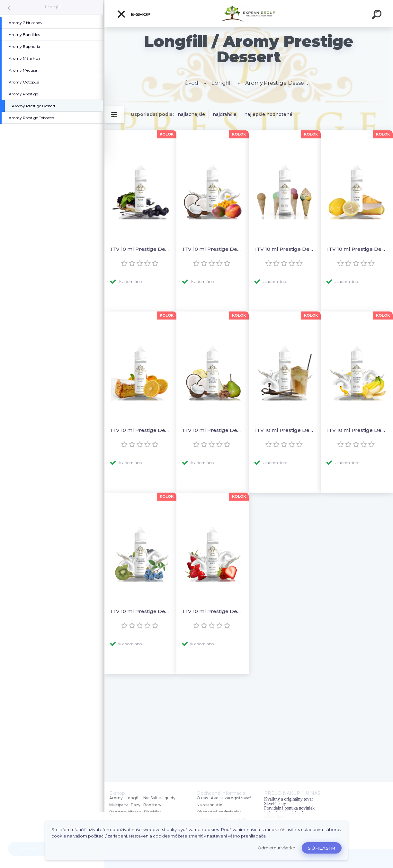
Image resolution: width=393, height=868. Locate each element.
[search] (378, 15)
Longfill (53, 7)
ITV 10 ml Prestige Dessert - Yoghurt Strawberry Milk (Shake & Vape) (212, 611)
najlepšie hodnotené (268, 114)
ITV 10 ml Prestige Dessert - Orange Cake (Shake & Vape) (140, 430)
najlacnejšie (191, 114)
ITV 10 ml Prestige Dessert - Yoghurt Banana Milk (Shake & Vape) (357, 430)
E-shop (134, 14)
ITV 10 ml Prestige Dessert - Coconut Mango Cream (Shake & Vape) (212, 249)
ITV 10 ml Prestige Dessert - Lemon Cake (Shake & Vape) (357, 249)
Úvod (191, 83)
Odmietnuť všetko (277, 848)
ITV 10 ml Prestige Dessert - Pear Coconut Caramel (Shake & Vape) (212, 430)
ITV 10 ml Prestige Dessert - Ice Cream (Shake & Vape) (285, 249)
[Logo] (249, 14)
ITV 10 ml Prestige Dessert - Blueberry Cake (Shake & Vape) (140, 249)
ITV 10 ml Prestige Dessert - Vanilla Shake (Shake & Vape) (285, 430)
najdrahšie (225, 114)
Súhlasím (322, 848)
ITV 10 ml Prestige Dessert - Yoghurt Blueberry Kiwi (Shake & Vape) (140, 611)
